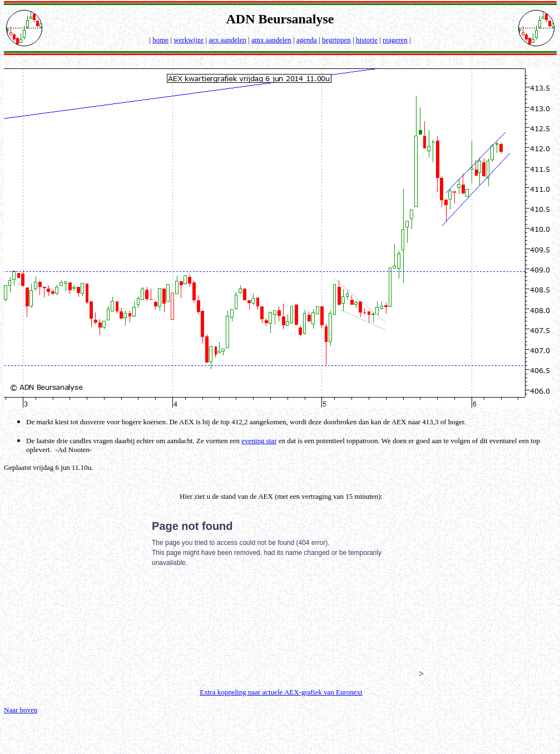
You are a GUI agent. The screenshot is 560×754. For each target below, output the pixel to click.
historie (367, 40)
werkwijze (189, 40)
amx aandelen (271, 40)
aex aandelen (227, 40)
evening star (259, 441)
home (160, 40)
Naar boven (21, 710)
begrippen (336, 40)
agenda (307, 40)
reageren (395, 40)
